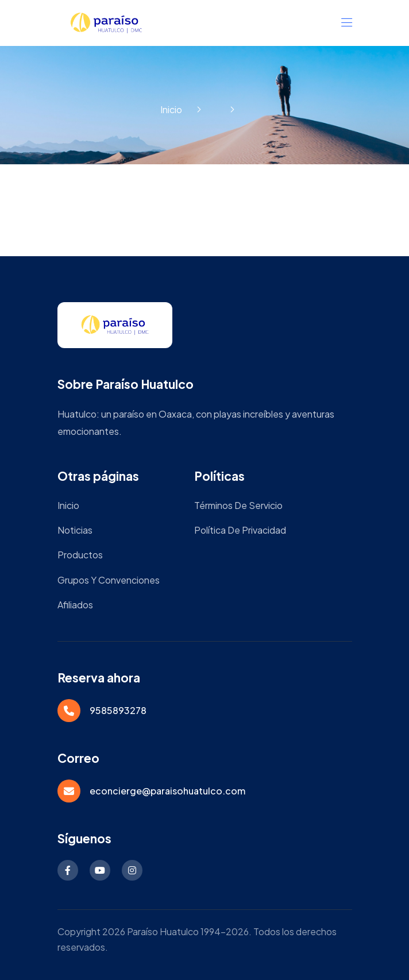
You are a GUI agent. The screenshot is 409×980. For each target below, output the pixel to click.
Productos (80, 555)
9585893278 (118, 710)
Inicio (171, 109)
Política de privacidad (240, 530)
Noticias (75, 530)
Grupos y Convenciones (109, 580)
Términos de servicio (238, 505)
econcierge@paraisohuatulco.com (167, 791)
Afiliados (75, 605)
